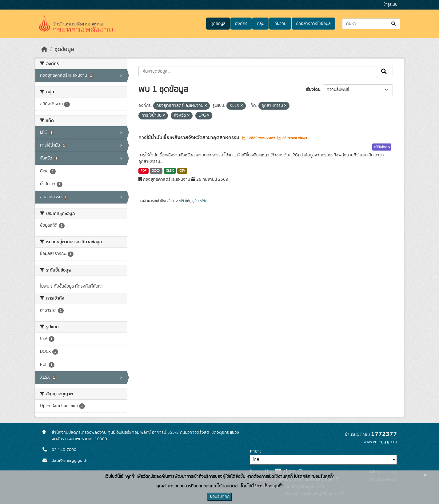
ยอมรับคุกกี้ (220, 497)
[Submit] (394, 24)
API (181, 201)
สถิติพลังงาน (382, 147)
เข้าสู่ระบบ (390, 5)
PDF (144, 171)
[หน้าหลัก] (44, 50)
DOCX (156, 171)
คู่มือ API (199, 201)
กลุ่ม (261, 24)
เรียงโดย (313, 90)
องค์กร (241, 24)
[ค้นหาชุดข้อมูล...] (371, 24)
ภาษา (255, 451)
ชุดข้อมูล (218, 24)
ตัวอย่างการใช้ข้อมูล (313, 24)
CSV (182, 171)
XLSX (170, 171)
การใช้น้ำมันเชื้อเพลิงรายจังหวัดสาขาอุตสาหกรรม (190, 138)
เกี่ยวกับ (280, 24)
